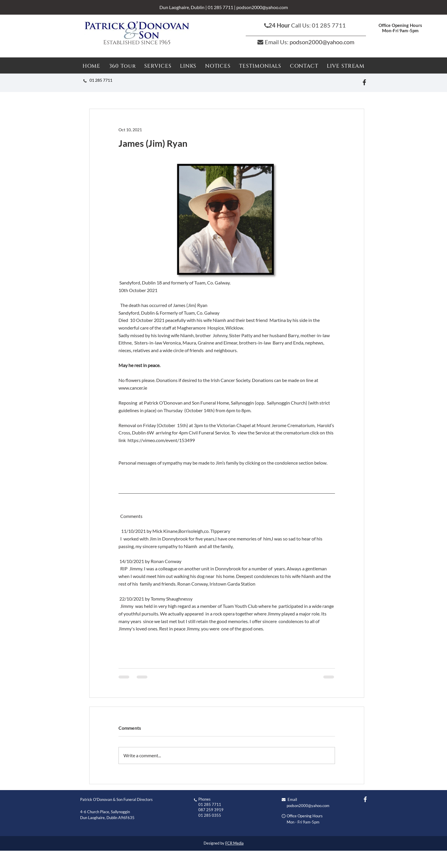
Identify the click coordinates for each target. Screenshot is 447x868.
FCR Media (234, 843)
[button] (218, 66)
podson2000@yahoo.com (262, 7)
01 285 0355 (210, 815)
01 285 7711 (220, 7)
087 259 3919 (211, 810)
